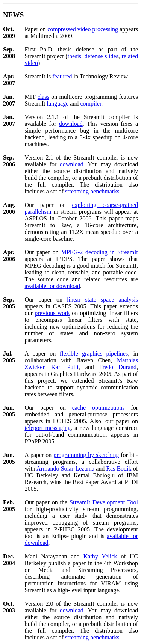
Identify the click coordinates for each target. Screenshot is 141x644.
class (43, 97)
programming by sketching (86, 455)
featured (62, 76)
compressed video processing (83, 29)
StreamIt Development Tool (104, 502)
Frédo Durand (118, 367)
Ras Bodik (119, 468)
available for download (52, 286)
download (71, 124)
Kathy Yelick (100, 556)
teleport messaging (48, 428)
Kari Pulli (65, 367)
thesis (74, 56)
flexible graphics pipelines (94, 354)
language (58, 103)
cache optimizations (99, 408)
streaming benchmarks (92, 191)
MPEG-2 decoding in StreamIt (99, 252)
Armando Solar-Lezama (65, 468)
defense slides (102, 56)
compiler (91, 103)
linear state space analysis (102, 299)
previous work (52, 313)
